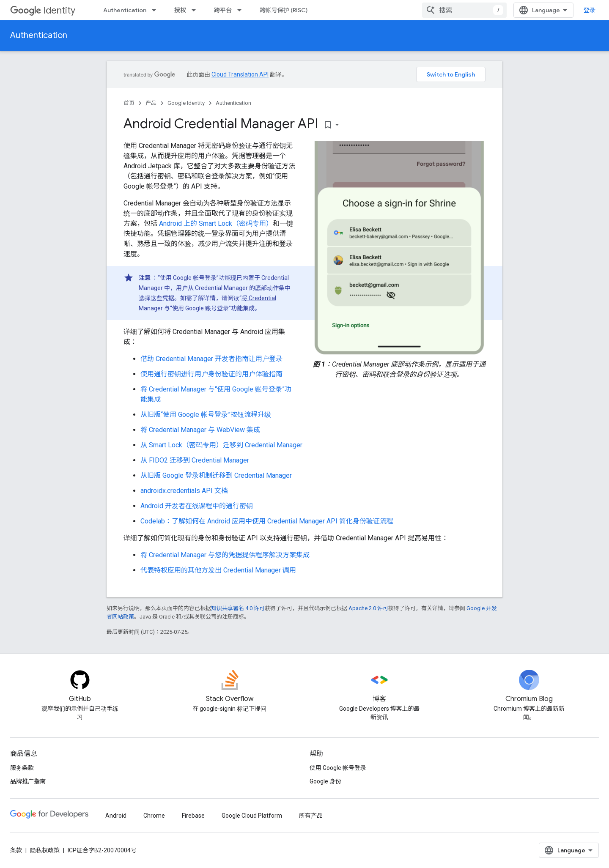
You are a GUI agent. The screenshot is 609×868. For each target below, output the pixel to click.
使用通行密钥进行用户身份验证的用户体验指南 (211, 374)
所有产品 (311, 816)
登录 (590, 10)
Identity (43, 10)
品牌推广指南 (28, 781)
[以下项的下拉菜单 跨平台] (242, 10)
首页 (129, 103)
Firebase (193, 816)
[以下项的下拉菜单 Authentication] (156, 10)
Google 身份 (325, 781)
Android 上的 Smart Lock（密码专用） (216, 223)
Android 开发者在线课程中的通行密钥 (197, 506)
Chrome (154, 816)
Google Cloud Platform (252, 816)
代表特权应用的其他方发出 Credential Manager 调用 (218, 570)
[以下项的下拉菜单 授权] (196, 10)
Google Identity (186, 103)
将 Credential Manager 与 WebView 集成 (200, 430)
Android (116, 816)
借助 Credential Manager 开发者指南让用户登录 (211, 359)
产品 (151, 103)
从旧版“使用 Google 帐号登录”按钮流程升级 (206, 415)
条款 (16, 850)
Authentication (125, 10)
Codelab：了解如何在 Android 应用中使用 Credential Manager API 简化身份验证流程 (267, 521)
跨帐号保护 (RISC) (284, 10)
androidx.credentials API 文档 (184, 491)
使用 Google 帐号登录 (338, 768)
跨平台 (223, 10)
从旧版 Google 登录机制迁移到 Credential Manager (216, 475)
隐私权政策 (45, 850)
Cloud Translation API (240, 74)
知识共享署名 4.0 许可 (238, 608)
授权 (180, 10)
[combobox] (464, 10)
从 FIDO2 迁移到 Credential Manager (195, 460)
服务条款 (22, 768)
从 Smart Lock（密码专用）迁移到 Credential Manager (221, 445)
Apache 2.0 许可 (368, 608)
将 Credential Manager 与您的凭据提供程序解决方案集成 (225, 555)
